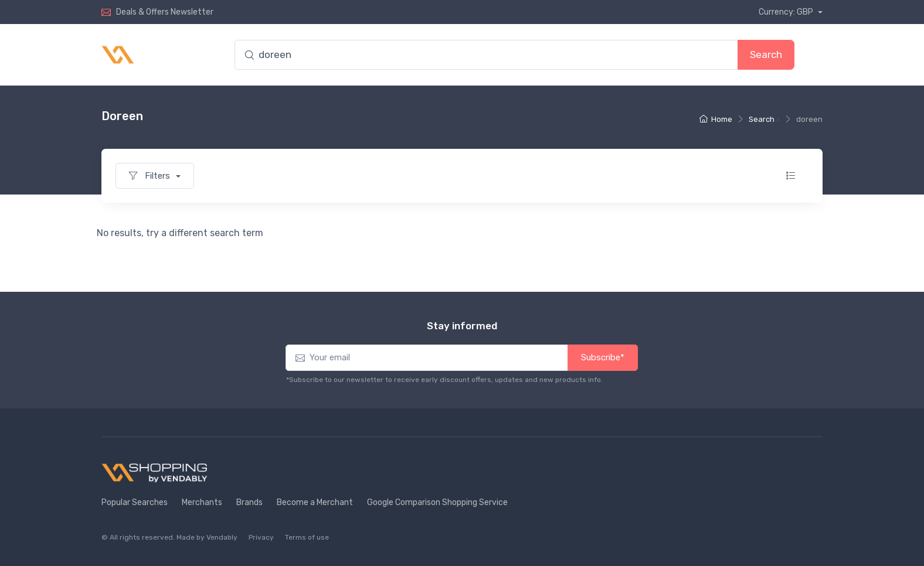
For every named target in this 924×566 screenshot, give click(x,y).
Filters (151, 176)
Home (716, 119)
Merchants (202, 502)
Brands (249, 502)
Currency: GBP (787, 12)
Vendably (222, 537)
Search (766, 54)
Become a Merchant (315, 502)
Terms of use (307, 537)
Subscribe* (603, 357)
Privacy (261, 537)
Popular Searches (135, 502)
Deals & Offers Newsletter (165, 12)
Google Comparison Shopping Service (437, 502)
